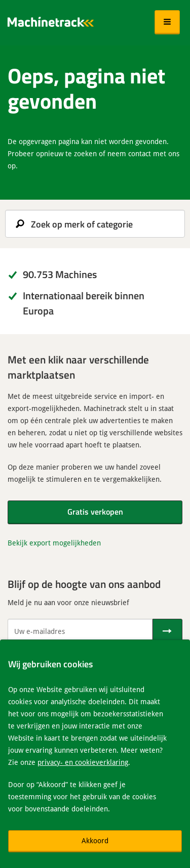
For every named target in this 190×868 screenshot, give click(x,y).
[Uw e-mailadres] (80, 631)
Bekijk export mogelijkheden (54, 543)
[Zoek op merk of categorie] (95, 224)
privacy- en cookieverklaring (83, 762)
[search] (95, 224)
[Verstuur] (167, 631)
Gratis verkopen (95, 511)
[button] (167, 22)
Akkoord (95, 840)
